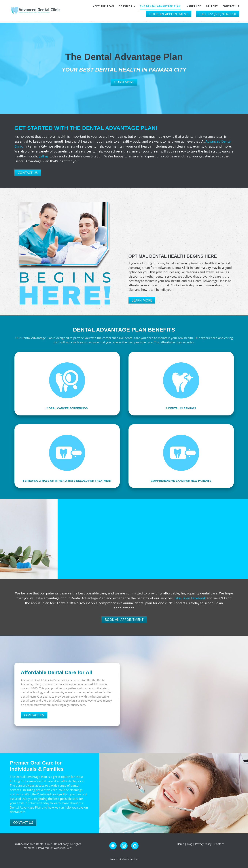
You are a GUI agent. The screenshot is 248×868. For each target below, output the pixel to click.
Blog (190, 844)
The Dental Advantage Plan (160, 6)
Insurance (193, 6)
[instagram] (124, 846)
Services (127, 6)
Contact (219, 844)
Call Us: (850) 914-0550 (218, 14)
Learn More (124, 82)
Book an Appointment (169, 14)
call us (44, 156)
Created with (124, 859)
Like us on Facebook (190, 598)
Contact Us (231, 6)
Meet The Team (103, 6)
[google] (135, 846)
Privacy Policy (203, 844)
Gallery (212, 6)
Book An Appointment (124, 620)
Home (181, 844)
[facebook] (113, 846)
